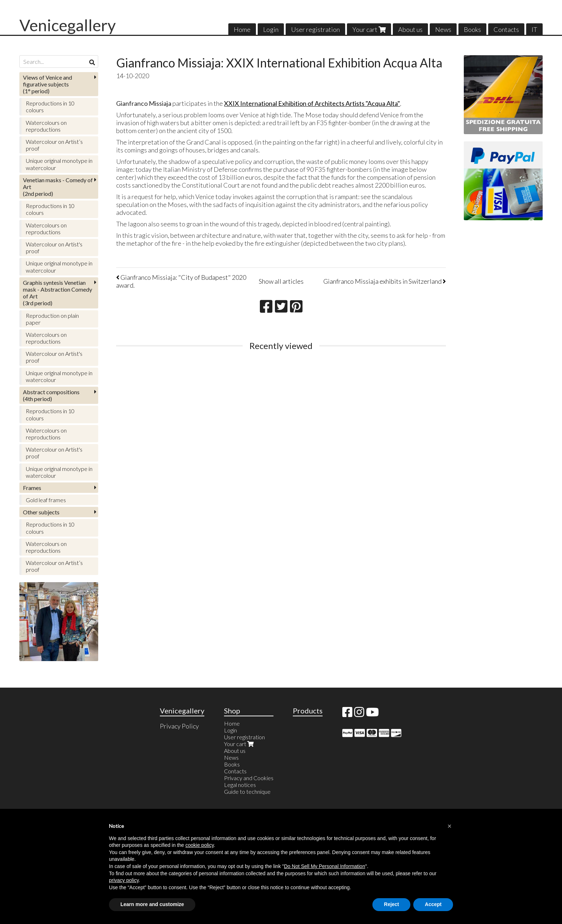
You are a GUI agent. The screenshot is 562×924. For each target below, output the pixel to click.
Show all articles (281, 281)
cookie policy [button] (199, 845)
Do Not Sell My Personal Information (324, 866)
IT (534, 29)
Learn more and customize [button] (152, 904)
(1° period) (47, 84)
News (443, 29)
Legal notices (240, 785)
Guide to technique (247, 791)
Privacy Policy (179, 726)
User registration (315, 29)
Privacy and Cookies (249, 778)
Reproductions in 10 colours (50, 107)
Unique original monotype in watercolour (59, 164)
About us (410, 29)
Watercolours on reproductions (46, 126)
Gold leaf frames (46, 500)
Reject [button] (391, 904)
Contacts (506, 29)
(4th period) (51, 395)
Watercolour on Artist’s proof (54, 145)
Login (271, 29)
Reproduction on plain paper (52, 319)
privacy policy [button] (124, 880)
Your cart (369, 29)
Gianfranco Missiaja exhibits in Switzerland (385, 281)
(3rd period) (58, 293)
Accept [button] (433, 904)
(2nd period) (58, 187)
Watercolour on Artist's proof (54, 247)
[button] (449, 826)
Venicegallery (68, 25)
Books (472, 29)
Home (242, 29)
